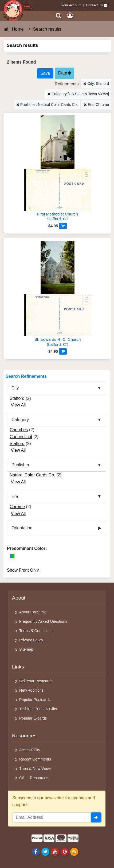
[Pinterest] (64, 852)
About (19, 598)
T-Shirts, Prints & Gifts (38, 709)
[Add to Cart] (63, 226)
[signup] (96, 817)
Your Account (71, 5)
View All (18, 405)
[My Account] (70, 16)
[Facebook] (36, 852)
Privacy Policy (31, 640)
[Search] (59, 16)
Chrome (17, 507)
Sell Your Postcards (36, 681)
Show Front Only (23, 570)
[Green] (12, 556)
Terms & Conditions (36, 631)
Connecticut (21, 437)
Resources (24, 736)
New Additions (31, 690)
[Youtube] (55, 852)
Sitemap (26, 649)
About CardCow (33, 612)
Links (18, 667)
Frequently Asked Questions (43, 621)
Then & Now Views (35, 769)
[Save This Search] (45, 73)
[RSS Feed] (74, 852)
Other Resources (34, 778)
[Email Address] (52, 817)
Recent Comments (35, 759)
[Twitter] (45, 852)
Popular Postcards (35, 700)
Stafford (17, 398)
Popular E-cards (33, 718)
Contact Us (94, 5)
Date (64, 73)
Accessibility (30, 750)
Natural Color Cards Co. (32, 475)
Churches (19, 430)
